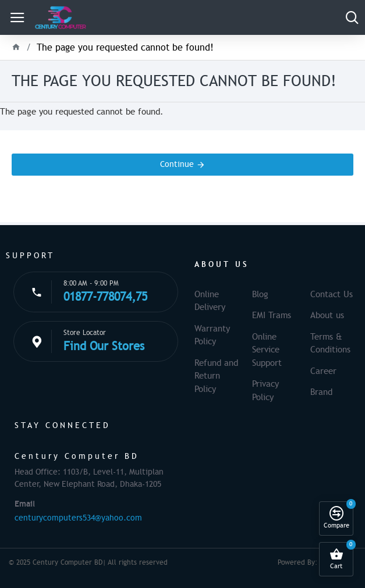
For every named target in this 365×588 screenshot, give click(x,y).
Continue (177, 164)
